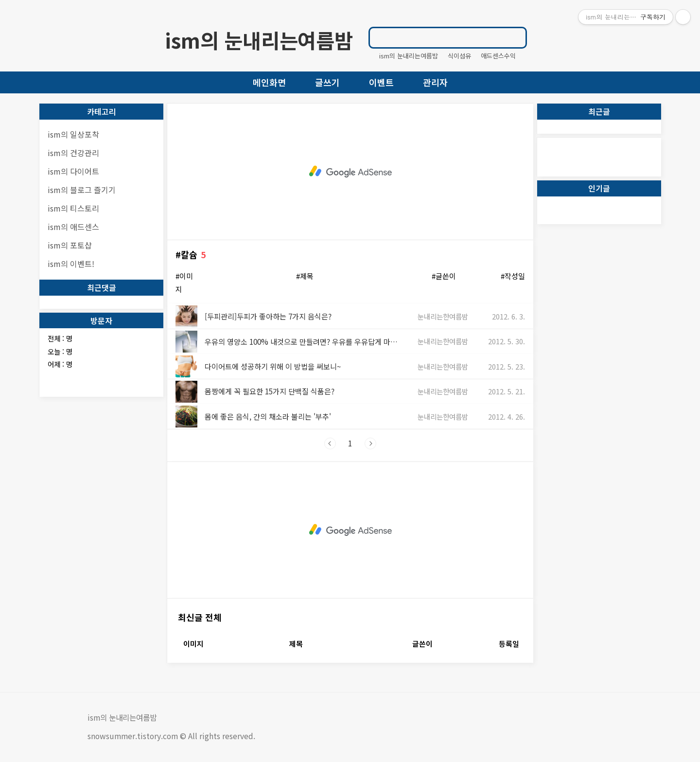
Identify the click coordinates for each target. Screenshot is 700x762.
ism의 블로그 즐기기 (82, 190)
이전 (330, 443)
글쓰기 (327, 82)
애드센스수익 (498, 56)
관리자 (435, 82)
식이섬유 (459, 56)
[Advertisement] (350, 172)
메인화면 (269, 82)
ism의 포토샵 (70, 245)
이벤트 (381, 82)
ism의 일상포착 (73, 134)
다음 (370, 443)
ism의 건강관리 (73, 153)
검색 (515, 37)
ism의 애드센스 (73, 227)
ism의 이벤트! (71, 264)
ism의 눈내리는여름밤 (259, 40)
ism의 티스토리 (73, 208)
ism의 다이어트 (73, 171)
